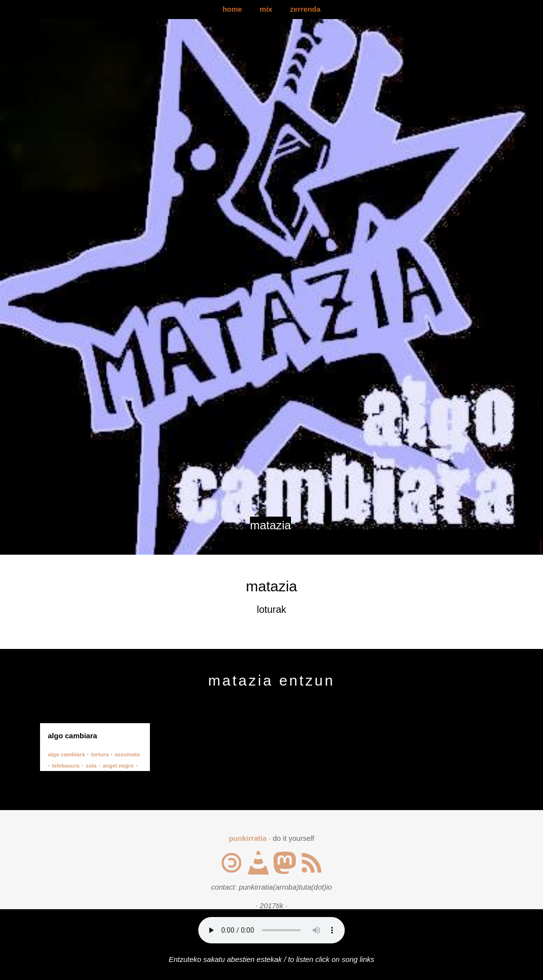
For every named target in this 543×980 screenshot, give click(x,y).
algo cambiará (66, 754)
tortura (100, 754)
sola (91, 766)
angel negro (118, 766)
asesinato (127, 754)
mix (266, 9)
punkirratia (248, 838)
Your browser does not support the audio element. (271, 930)
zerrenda (305, 9)
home (232, 9)
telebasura (65, 766)
